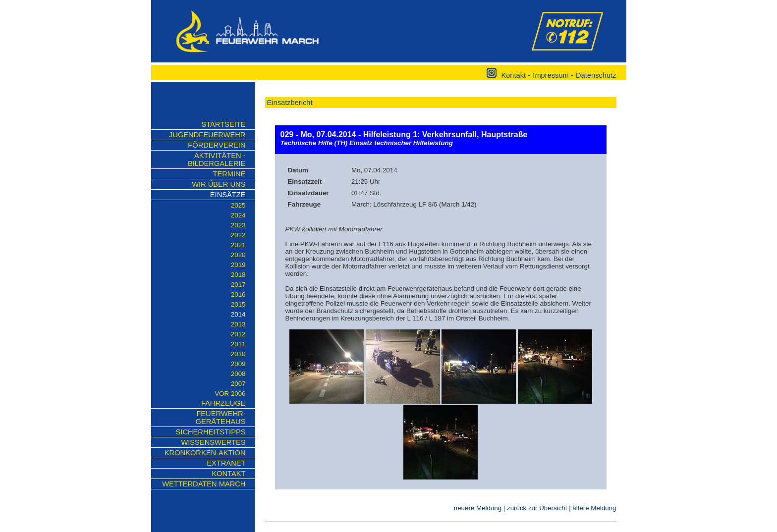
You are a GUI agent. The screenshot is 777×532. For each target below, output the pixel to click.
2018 (238, 275)
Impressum (551, 75)
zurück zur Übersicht (537, 508)
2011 (238, 344)
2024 (238, 215)
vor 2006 (230, 394)
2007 (238, 384)
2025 (238, 205)
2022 (238, 235)
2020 (238, 255)
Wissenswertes (213, 442)
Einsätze (228, 195)
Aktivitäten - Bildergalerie (217, 160)
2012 (238, 334)
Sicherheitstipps (211, 432)
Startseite (223, 124)
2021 (238, 245)
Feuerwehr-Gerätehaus (220, 418)
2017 (238, 285)
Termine (229, 174)
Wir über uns (219, 184)
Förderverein (217, 145)
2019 (238, 265)
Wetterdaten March (204, 484)
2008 (238, 374)
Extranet (226, 463)
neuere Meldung (478, 508)
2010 (238, 354)
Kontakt (513, 75)
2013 (238, 324)
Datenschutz (596, 75)
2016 (238, 294)
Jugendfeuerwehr (207, 135)
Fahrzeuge (223, 403)
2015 (238, 304)
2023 (238, 225)
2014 (238, 314)
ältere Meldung (594, 508)
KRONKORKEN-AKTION (205, 453)
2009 (238, 364)
